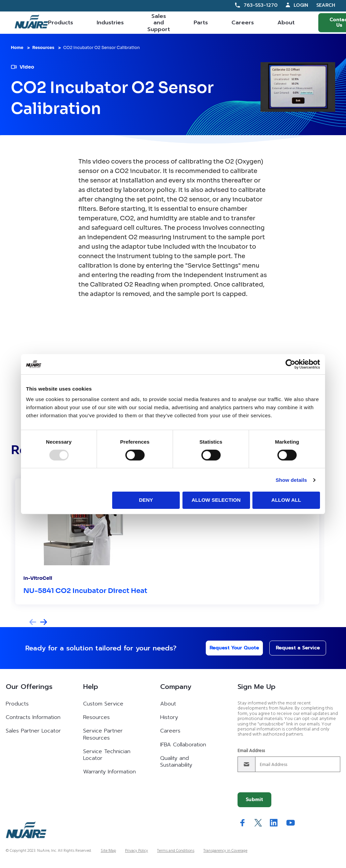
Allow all (286, 500)
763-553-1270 (261, 5)
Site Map (108, 851)
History (169, 717)
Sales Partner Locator (33, 731)
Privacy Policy (137, 851)
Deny (146, 500)
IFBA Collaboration (183, 745)
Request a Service (292, 648)
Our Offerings (29, 687)
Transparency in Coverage (225, 851)
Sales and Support (159, 23)
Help (91, 687)
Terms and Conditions (176, 851)
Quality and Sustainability (176, 762)
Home (17, 47)
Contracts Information (33, 717)
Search (326, 6)
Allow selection (216, 500)
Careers (243, 23)
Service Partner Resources (103, 734)
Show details (291, 480)
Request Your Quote (228, 648)
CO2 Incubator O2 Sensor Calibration (102, 47)
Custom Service (103, 704)
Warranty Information (109, 772)
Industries (110, 23)
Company (176, 687)
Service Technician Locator (107, 755)
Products (60, 23)
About (286, 23)
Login (301, 5)
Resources (43, 47)
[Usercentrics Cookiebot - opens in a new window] (290, 364)
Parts (201, 23)
